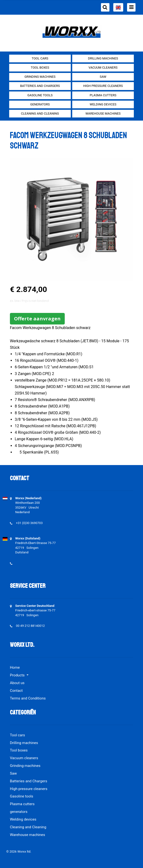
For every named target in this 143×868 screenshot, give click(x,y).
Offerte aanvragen (37, 319)
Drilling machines (103, 58)
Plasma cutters (103, 95)
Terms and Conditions (28, 698)
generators (40, 104)
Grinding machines (40, 77)
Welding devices (103, 104)
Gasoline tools (40, 95)
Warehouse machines (103, 113)
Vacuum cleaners (103, 68)
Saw (103, 77)
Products (18, 675)
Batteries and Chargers (40, 86)
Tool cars (40, 58)
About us (17, 683)
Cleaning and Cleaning (40, 113)
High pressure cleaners (103, 86)
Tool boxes (40, 68)
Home (15, 667)
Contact (16, 691)
